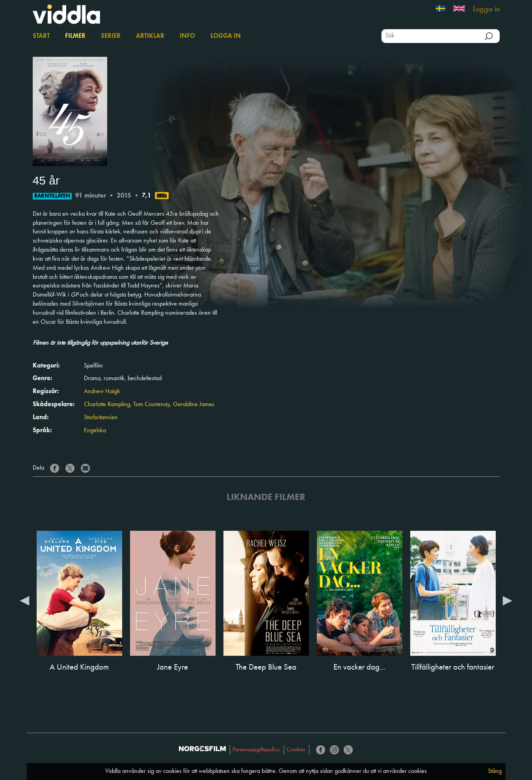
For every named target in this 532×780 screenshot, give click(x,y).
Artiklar (150, 36)
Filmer (75, 36)
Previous (25, 600)
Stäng (495, 771)
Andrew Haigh (102, 392)
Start (41, 36)
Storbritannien (101, 418)
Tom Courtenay (152, 405)
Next (508, 600)
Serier (111, 36)
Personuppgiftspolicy (256, 750)
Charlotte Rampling (107, 405)
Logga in (486, 9)
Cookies (296, 750)
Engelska (95, 431)
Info (187, 36)
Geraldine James (194, 405)
